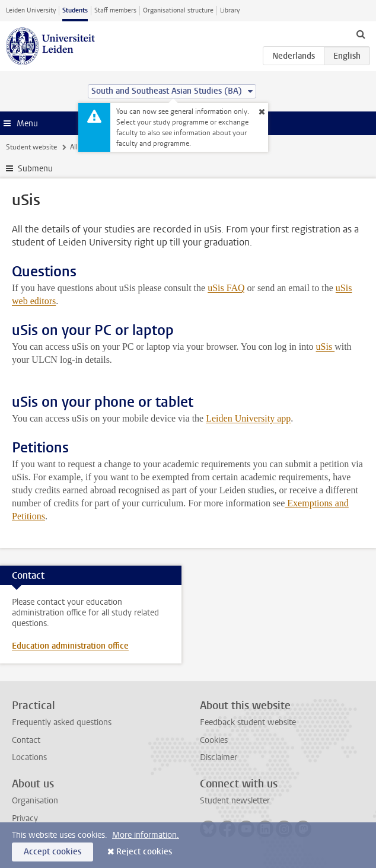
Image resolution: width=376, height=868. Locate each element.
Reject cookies (144, 852)
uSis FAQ (226, 288)
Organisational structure (178, 10)
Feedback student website (248, 722)
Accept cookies (52, 852)
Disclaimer (219, 757)
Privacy (25, 818)
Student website (31, 147)
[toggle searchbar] (361, 34)
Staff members (115, 10)
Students (75, 10)
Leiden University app (248, 418)
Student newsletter (235, 801)
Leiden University (31, 10)
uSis (326, 347)
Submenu (35, 169)
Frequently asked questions (62, 722)
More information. (146, 835)
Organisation (35, 801)
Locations (29, 757)
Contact (26, 740)
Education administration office (70, 646)
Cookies (214, 740)
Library (230, 10)
